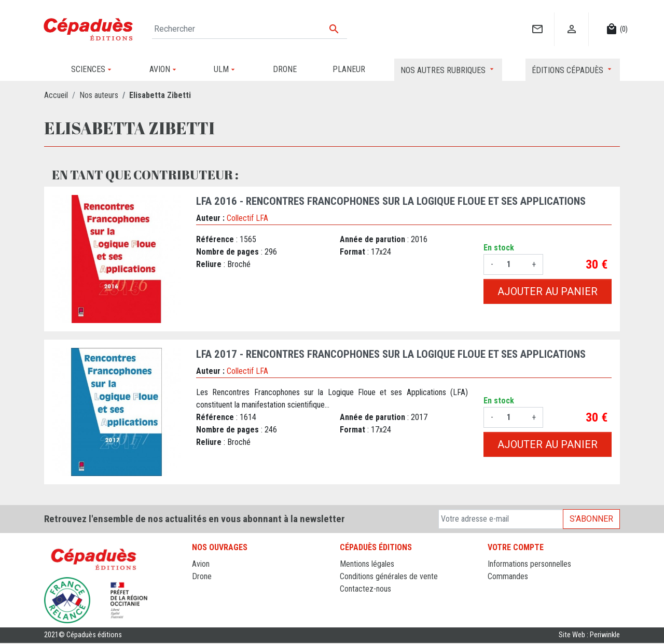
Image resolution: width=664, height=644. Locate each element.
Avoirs (498, 589)
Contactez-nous (365, 589)
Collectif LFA (247, 218)
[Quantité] (513, 264)
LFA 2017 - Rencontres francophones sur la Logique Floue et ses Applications (391, 354)
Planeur (204, 589)
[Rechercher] (250, 29)
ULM (199, 601)
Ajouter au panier (548, 291)
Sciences (207, 614)
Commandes (508, 576)
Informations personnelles (529, 564)
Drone (202, 576)
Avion (201, 564)
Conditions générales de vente (389, 576)
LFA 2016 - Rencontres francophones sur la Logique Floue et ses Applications (391, 201)
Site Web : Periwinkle (589, 636)
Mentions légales (367, 564)
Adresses (503, 601)
